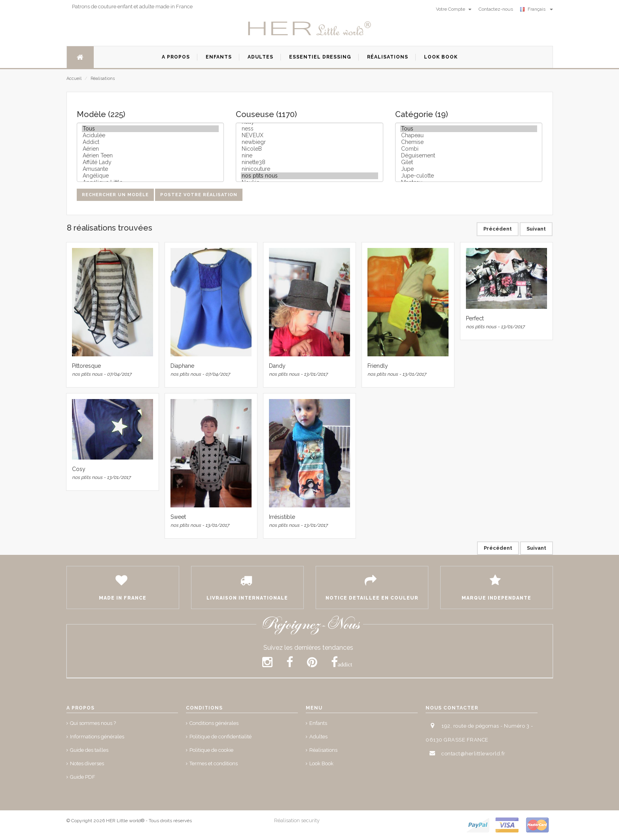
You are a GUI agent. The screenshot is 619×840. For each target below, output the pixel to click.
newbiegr (309, 142)
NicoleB (309, 149)
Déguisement (469, 156)
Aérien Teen (150, 156)
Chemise (469, 142)
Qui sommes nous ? (93, 723)
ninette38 (309, 162)
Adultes (318, 737)
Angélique (150, 176)
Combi (469, 149)
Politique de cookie (211, 750)
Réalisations (103, 79)
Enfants (318, 723)
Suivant (536, 229)
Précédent (498, 229)
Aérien (150, 149)
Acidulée (150, 135)
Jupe (469, 169)
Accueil (74, 79)
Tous (150, 129)
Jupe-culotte (469, 176)
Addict (150, 142)
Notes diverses (87, 763)
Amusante (150, 169)
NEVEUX (309, 135)
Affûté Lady (150, 162)
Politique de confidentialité (221, 737)
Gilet (469, 162)
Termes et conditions (214, 763)
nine (309, 156)
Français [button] (537, 9)
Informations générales (97, 737)
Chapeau (469, 135)
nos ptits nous (309, 176)
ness (309, 129)
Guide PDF (83, 777)
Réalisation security (297, 820)
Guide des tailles (89, 750)
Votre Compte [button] (454, 9)
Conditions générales (214, 723)
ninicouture (309, 169)
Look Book (321, 763)
